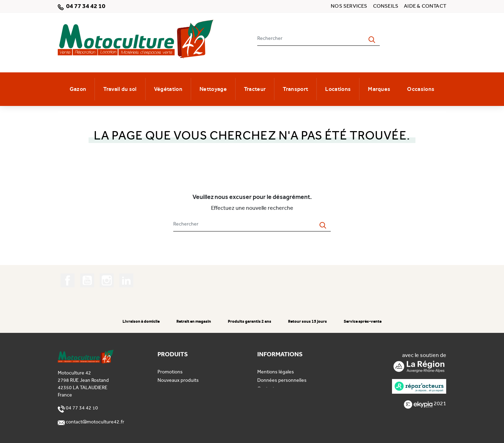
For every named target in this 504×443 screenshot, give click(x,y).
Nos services (349, 6)
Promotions (170, 372)
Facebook (68, 280)
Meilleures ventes (177, 389)
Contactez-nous (275, 389)
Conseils (386, 6)
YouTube (87, 280)
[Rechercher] (311, 38)
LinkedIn (126, 280)
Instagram (107, 280)
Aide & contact (425, 6)
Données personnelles (282, 380)
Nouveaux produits (178, 380)
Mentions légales (276, 372)
